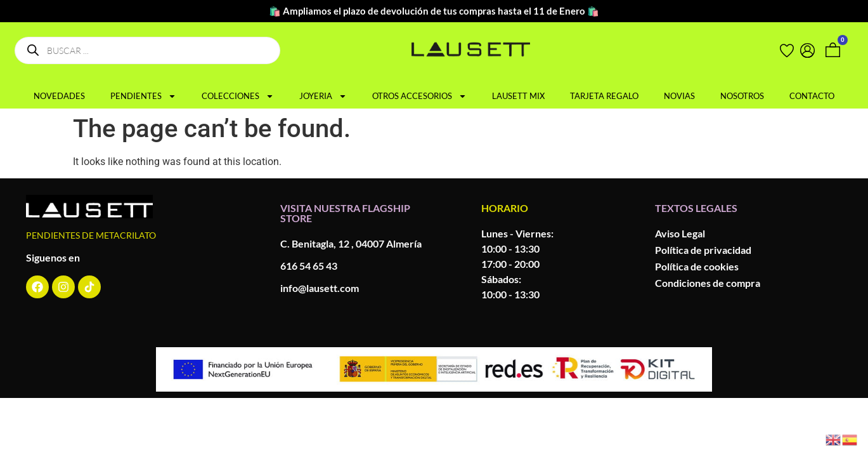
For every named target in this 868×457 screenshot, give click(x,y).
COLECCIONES (238, 96)
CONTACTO (812, 96)
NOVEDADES (59, 96)
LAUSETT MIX (518, 96)
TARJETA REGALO (604, 96)
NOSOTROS (742, 96)
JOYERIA (323, 96)
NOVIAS (679, 96)
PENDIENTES (143, 96)
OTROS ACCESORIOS (419, 96)
